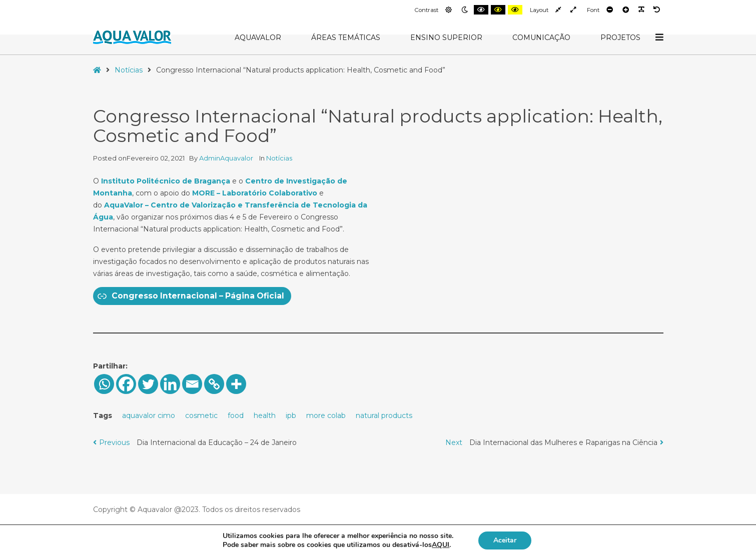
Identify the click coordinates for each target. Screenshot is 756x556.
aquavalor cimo (149, 415)
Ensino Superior (446, 37)
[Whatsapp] (104, 384)
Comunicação (541, 37)
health (265, 415)
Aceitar (505, 540)
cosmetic (201, 415)
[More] (236, 384)
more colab (326, 415)
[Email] (192, 384)
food (236, 415)
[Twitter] (148, 384)
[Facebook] (126, 384)
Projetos (620, 37)
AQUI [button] (441, 545)
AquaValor (258, 37)
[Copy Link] (214, 384)
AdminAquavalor (227, 158)
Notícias (129, 70)
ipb (291, 415)
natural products (384, 415)
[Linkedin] (170, 384)
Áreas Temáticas (346, 37)
